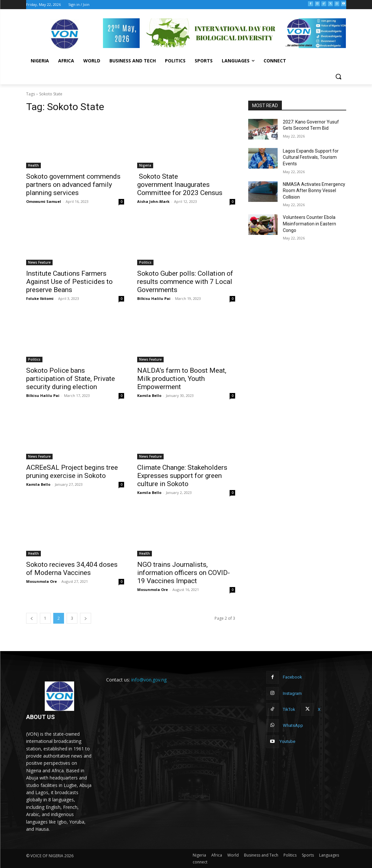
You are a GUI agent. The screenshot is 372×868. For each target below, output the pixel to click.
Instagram (292, 693)
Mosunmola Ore (41, 581)
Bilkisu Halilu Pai (154, 298)
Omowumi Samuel (44, 201)
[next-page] (86, 618)
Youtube (287, 741)
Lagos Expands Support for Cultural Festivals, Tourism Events (311, 157)
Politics (145, 262)
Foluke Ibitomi (40, 298)
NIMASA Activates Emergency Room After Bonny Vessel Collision (314, 191)
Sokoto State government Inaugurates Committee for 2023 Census (180, 185)
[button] (338, 76)
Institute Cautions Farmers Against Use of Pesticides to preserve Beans (69, 282)
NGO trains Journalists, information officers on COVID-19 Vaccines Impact (184, 573)
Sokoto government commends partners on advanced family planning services (73, 185)
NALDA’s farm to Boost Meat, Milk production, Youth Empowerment (182, 379)
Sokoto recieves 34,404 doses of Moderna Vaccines (72, 569)
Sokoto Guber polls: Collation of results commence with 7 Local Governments (185, 282)
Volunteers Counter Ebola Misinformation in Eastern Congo (309, 224)
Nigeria (145, 165)
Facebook (292, 677)
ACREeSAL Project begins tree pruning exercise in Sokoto (72, 472)
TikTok (289, 709)
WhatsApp (293, 725)
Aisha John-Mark (153, 201)
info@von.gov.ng (149, 680)
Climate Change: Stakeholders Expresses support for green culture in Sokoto (182, 476)
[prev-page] (32, 618)
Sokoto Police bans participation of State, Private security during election (71, 379)
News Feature (39, 262)
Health (33, 165)
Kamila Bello (149, 395)
